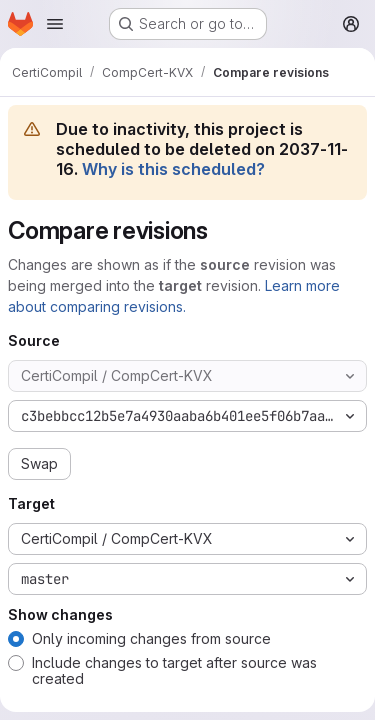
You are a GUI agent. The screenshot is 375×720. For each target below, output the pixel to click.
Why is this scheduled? (173, 169)
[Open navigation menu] (55, 24)
